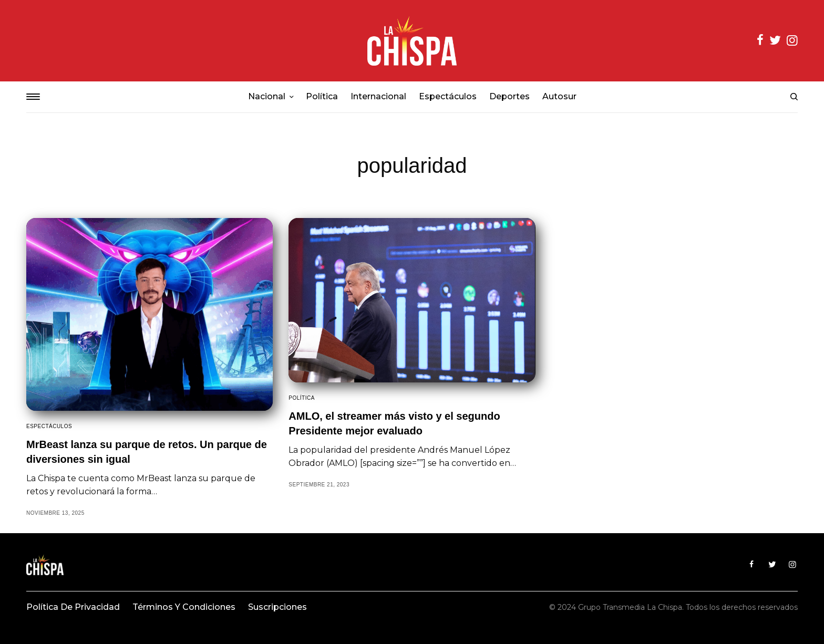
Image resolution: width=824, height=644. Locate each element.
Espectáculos (49, 426)
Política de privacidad (73, 607)
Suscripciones (277, 607)
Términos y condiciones (184, 607)
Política (302, 398)
